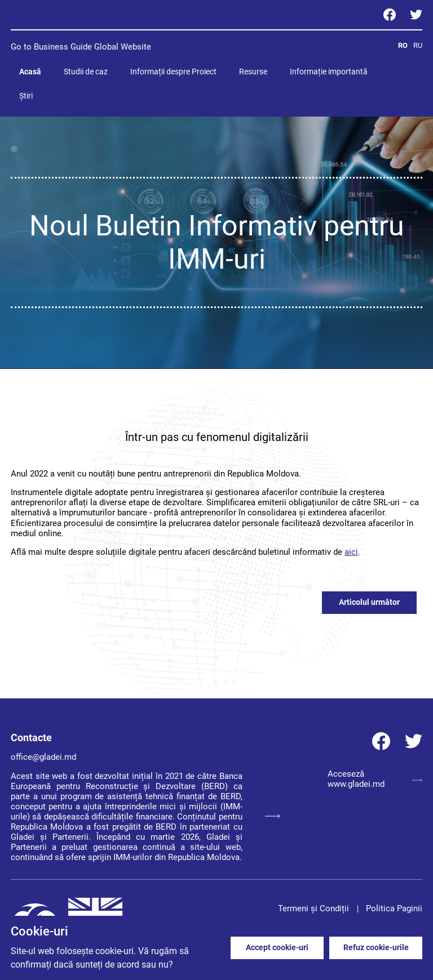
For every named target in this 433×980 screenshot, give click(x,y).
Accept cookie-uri (277, 947)
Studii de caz (86, 72)
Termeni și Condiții (313, 908)
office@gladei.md (43, 757)
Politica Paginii (394, 908)
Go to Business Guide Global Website (81, 47)
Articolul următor (369, 602)
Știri (26, 96)
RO (403, 45)
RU (418, 45)
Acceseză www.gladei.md (375, 779)
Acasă (30, 72)
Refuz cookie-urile (376, 947)
